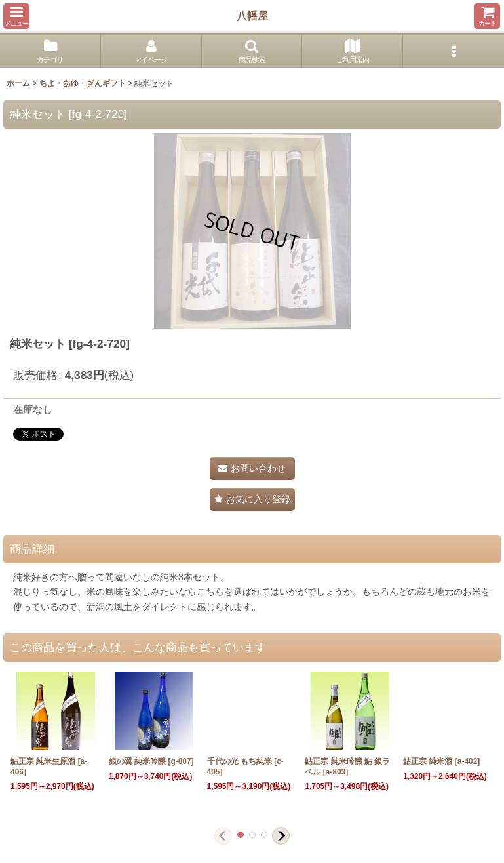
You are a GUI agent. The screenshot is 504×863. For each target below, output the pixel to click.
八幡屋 (252, 16)
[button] (16, 16)
